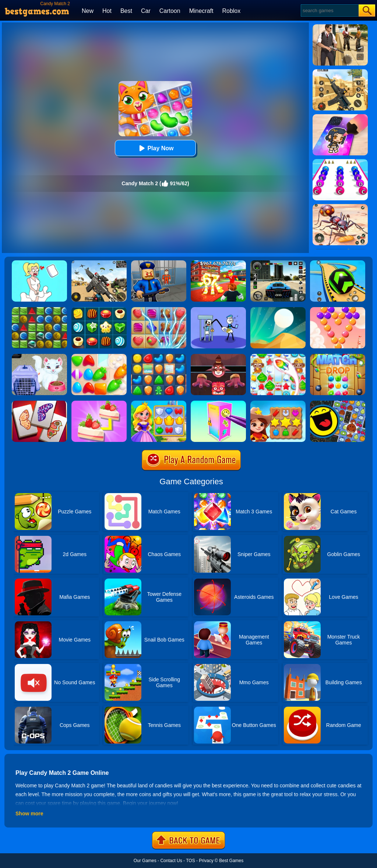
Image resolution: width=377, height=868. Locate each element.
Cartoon (170, 11)
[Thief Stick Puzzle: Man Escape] (218, 310)
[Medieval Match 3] (39, 310)
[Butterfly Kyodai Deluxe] (39, 403)
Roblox (231, 11)
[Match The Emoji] (338, 403)
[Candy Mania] (159, 310)
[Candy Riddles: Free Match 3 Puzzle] (278, 356)
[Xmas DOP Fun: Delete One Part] (39, 263)
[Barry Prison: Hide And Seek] (159, 263)
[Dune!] (278, 310)
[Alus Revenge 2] (218, 356)
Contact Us (171, 861)
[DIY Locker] (218, 403)
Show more (29, 813)
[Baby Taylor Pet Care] (39, 356)
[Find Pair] (99, 403)
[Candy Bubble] (338, 310)
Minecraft (201, 11)
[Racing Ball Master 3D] (338, 263)
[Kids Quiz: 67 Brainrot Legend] (218, 263)
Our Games (145, 861)
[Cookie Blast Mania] (159, 356)
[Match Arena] (99, 356)
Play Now (155, 148)
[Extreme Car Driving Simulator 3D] (278, 263)
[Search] (329, 10)
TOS (190, 861)
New (88, 11)
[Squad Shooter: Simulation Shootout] (99, 263)
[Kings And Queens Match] (159, 403)
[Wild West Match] (278, 403)
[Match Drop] (338, 356)
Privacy (206, 861)
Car (146, 11)
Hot (107, 11)
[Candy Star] (99, 310)
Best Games (231, 861)
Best (126, 11)
